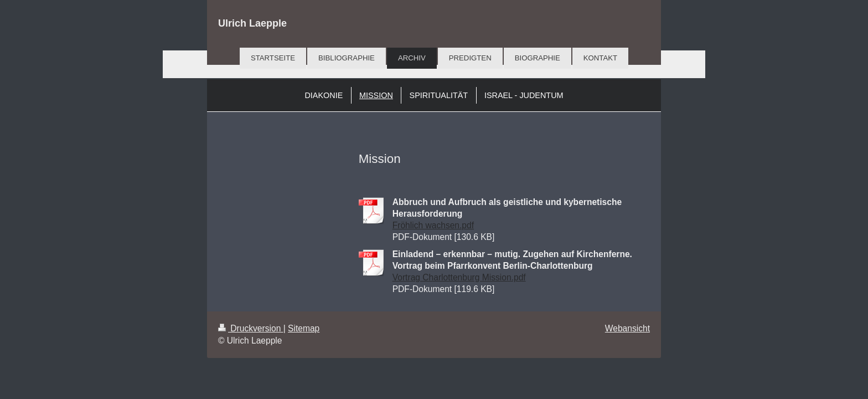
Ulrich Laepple (252, 23)
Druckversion (251, 328)
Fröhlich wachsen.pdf (433, 225)
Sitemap (304, 328)
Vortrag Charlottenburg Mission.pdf (459, 277)
